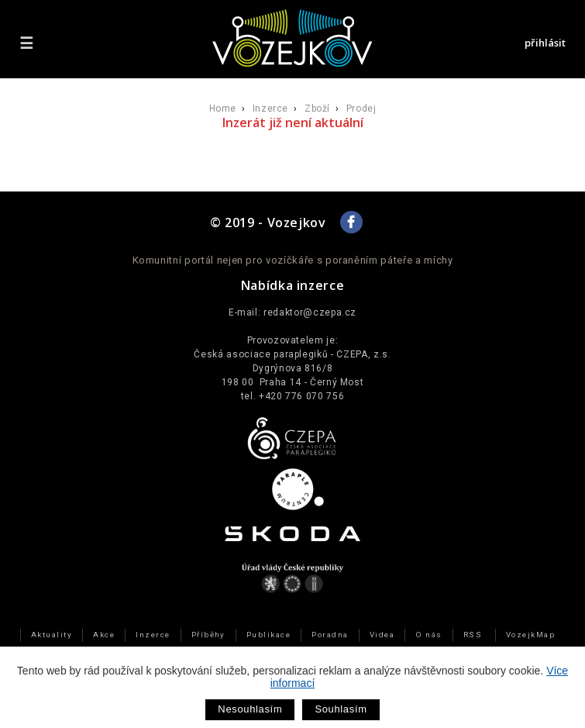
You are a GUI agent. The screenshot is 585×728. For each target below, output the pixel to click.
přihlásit (545, 43)
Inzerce (270, 109)
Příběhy (208, 635)
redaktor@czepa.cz (310, 312)
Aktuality (52, 635)
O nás (428, 635)
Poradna (330, 635)
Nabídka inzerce (293, 285)
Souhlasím (341, 709)
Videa (382, 635)
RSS (473, 635)
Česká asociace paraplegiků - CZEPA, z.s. (292, 354)
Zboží (317, 109)
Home (223, 109)
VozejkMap (530, 635)
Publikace (268, 635)
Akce (104, 635)
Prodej (361, 109)
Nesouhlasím (250, 709)
